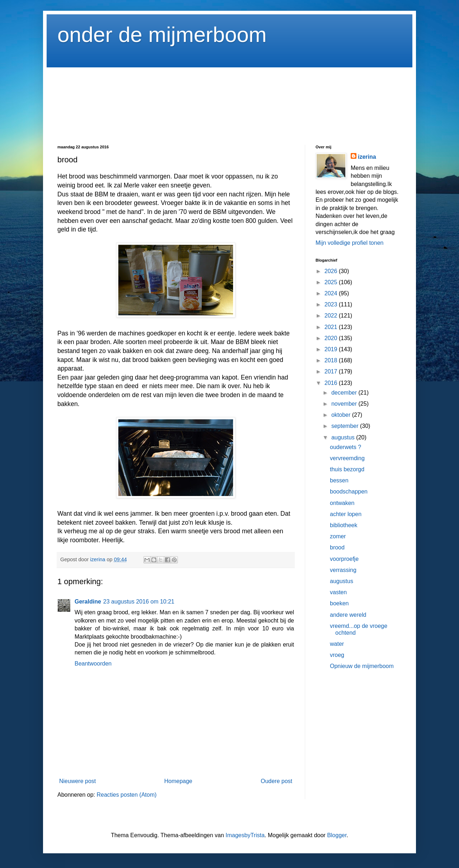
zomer (338, 536)
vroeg (337, 655)
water (337, 644)
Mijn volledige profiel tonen (349, 243)
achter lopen (346, 514)
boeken (339, 603)
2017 (332, 371)
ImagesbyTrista (245, 835)
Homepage (178, 781)
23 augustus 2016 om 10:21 (139, 602)
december (345, 393)
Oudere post (276, 781)
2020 (332, 338)
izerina (367, 157)
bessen (339, 480)
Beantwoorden (93, 664)
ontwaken (342, 503)
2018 (332, 360)
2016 (332, 383)
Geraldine (88, 602)
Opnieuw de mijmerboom (362, 666)
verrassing (343, 570)
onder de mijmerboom (162, 35)
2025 (332, 282)
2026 (332, 271)
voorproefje (344, 559)
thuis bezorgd (347, 469)
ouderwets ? (346, 447)
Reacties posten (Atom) (126, 795)
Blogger (337, 835)
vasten (338, 592)
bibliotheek (344, 525)
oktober (342, 415)
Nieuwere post (77, 781)
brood (337, 547)
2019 (332, 349)
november (345, 404)
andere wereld (348, 615)
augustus (344, 437)
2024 (332, 293)
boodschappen (349, 492)
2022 (332, 316)
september (346, 426)
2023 (332, 304)
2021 (332, 327)
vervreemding (347, 458)
